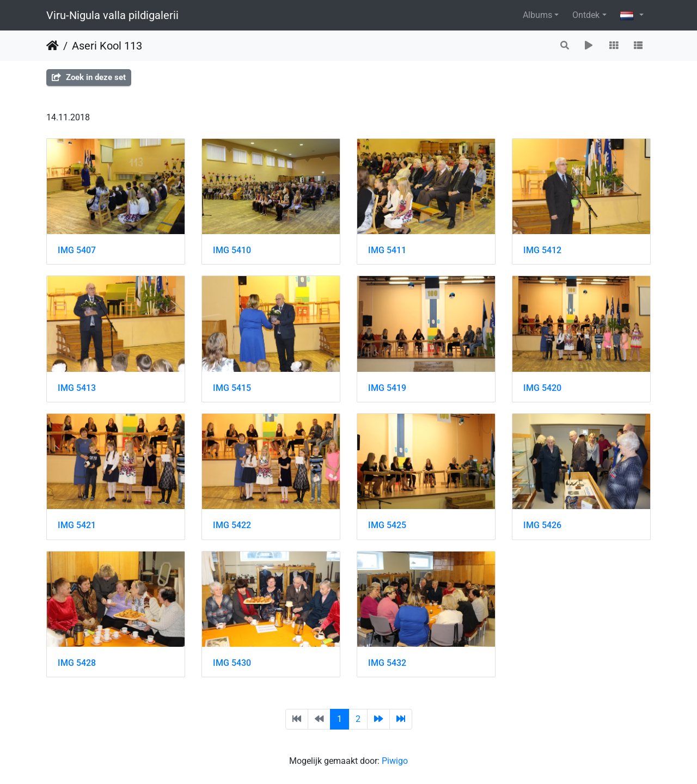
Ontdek (586, 15)
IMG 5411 (387, 250)
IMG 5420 (542, 388)
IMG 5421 (77, 525)
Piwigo (395, 761)
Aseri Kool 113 (107, 46)
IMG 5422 (232, 525)
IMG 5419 (387, 388)
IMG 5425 (387, 525)
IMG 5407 (77, 250)
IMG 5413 (77, 388)
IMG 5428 (77, 663)
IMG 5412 (542, 250)
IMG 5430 (232, 663)
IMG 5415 (232, 388)
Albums (537, 15)
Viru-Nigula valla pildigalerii (112, 15)
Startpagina (53, 46)
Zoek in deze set (89, 77)
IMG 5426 (542, 525)
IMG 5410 (232, 250)
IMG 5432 (387, 663)
